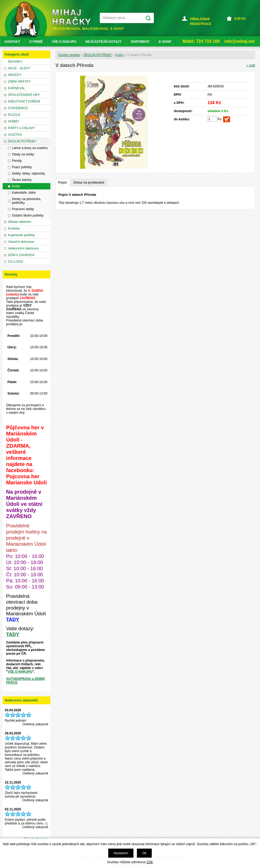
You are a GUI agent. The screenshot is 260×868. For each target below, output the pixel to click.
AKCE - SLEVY (19, 68)
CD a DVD (16, 262)
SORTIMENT (140, 42)
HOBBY (14, 121)
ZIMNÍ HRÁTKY (19, 82)
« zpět (251, 65)
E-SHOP (165, 42)
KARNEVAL (16, 88)
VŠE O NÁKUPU (20, 672)
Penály (17, 161)
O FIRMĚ (36, 42)
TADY (13, 634)
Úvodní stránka (69, 55)
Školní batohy (22, 180)
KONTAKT (12, 42)
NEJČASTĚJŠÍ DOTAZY (103, 42)
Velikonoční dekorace (23, 248)
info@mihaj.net (240, 41)
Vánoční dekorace (21, 242)
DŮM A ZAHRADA (21, 255)
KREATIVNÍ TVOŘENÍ (24, 101)
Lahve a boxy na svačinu (30, 148)
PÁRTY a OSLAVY (21, 128)
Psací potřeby (22, 167)
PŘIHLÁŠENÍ (200, 19)
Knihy (120, 55)
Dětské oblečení (20, 222)
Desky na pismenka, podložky (27, 201)
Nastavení (121, 853)
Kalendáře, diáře (24, 193)
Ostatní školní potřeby (28, 215)
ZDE (150, 862)
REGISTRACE (201, 24)
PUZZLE (14, 115)
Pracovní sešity (23, 209)
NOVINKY (15, 62)
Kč (240, 19)
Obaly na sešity (23, 154)
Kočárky (14, 228)
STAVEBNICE (18, 108)
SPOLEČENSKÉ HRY (24, 95)
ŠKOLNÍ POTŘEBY (98, 55)
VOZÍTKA (15, 135)
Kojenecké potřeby (21, 235)
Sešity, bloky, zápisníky (29, 173)
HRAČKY (15, 75)
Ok (144, 853)
